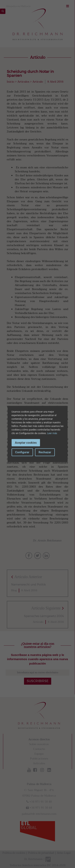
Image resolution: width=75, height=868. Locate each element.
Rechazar (45, 452)
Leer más (52, 433)
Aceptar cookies (26, 442)
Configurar (22, 452)
